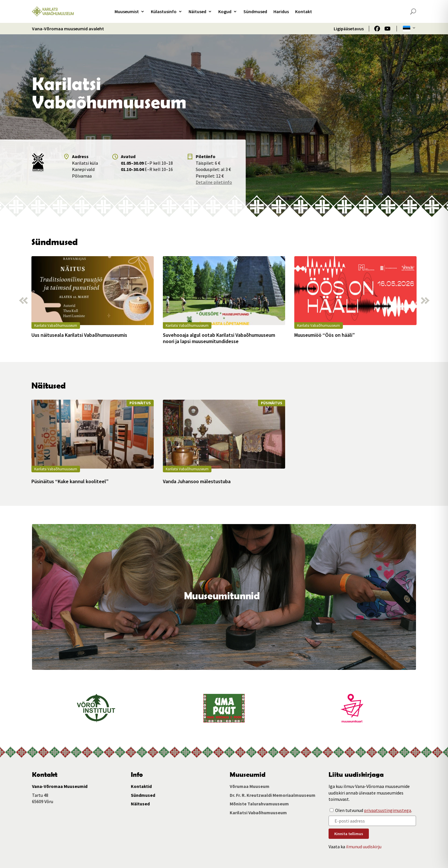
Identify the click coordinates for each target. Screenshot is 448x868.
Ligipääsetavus (349, 29)
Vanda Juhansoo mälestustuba (197, 481)
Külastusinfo (164, 11)
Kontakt (304, 11)
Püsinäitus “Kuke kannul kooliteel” (70, 481)
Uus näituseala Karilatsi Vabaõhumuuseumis (79, 335)
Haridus (281, 11)
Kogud (225, 11)
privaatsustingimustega (388, 810)
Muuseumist (127, 11)
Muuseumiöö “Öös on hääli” (325, 335)
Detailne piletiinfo (214, 182)
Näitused (197, 11)
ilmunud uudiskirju (364, 847)
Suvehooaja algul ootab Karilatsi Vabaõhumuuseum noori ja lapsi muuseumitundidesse (219, 338)
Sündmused (255, 11)
